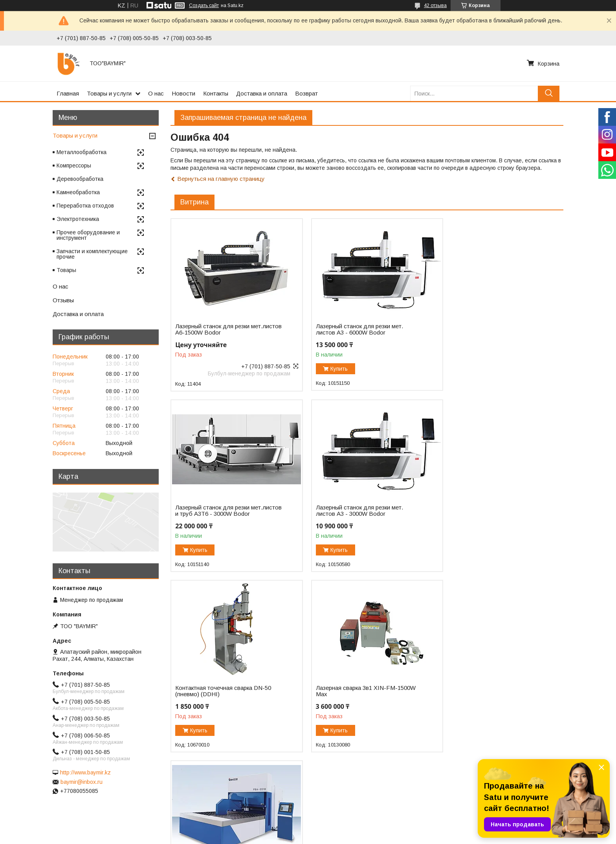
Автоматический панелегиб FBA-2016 (220, 697)
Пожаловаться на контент (326, 837)
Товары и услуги (109, 93)
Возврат (306, 93)
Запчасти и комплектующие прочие (92, 254)
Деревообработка (80, 179)
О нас (156, 93)
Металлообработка (82, 152)
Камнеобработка (78, 192)
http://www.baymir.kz (85, 772)
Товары (66, 270)
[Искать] (549, 93)
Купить (332, 369)
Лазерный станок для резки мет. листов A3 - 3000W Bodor (219, 516)
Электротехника (78, 219)
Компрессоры (74, 165)
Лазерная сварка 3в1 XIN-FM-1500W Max (492, 516)
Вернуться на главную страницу (221, 179)
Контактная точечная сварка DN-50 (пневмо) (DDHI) (357, 516)
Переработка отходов (85, 206)
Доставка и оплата (262, 93)
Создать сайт (204, 6)
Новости (183, 93)
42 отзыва (435, 6)
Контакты (216, 93)
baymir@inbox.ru (82, 782)
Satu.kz (342, 829)
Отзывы (63, 300)
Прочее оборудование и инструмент (88, 235)
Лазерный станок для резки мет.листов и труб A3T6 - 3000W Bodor (487, 333)
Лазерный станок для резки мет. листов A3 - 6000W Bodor (352, 329)
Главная (68, 93)
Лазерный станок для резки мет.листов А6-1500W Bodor (214, 329)
